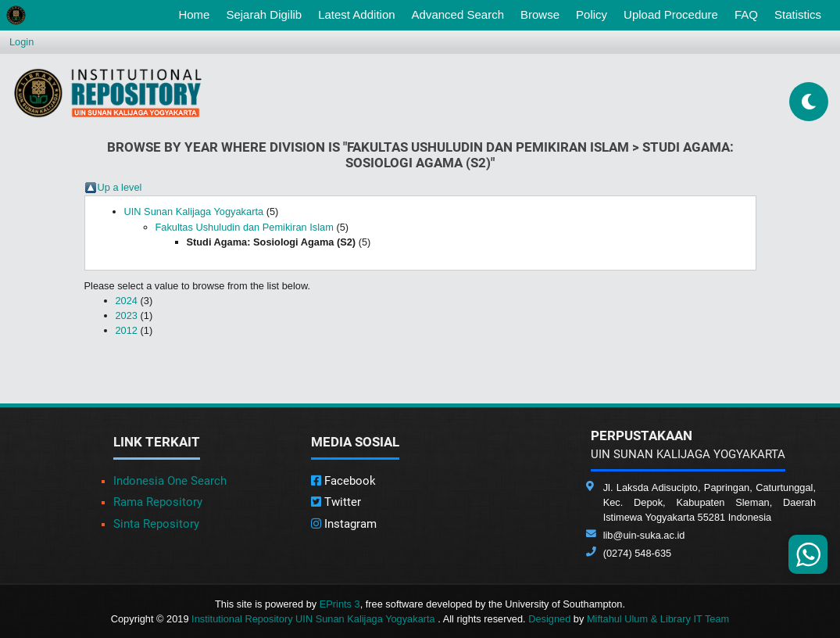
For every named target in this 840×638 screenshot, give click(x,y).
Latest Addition (356, 14)
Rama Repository (158, 502)
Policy (592, 14)
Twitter (336, 502)
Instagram (344, 524)
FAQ (746, 14)
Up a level (120, 187)
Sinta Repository (156, 524)
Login (21, 42)
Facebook (343, 481)
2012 (127, 330)
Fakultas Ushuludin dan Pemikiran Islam (245, 227)
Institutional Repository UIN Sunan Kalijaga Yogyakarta (315, 619)
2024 (127, 301)
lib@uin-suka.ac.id (644, 535)
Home (197, 13)
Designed (549, 619)
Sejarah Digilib (264, 14)
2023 (127, 315)
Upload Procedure (671, 14)
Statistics (798, 14)
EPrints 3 (340, 604)
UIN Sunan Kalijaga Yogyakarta (194, 211)
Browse (540, 14)
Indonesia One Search (170, 481)
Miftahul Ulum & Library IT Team (658, 619)
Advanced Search (458, 14)
